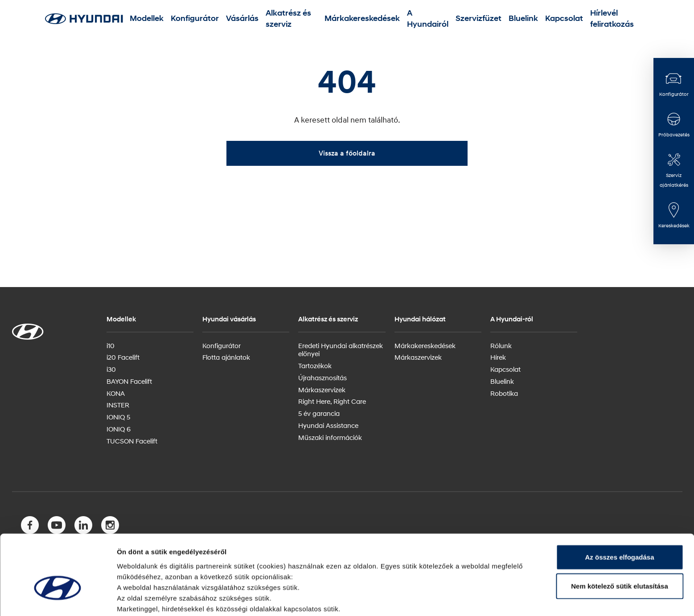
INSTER (118, 405)
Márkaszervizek (322, 390)
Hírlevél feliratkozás (584, 18)
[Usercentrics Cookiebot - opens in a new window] (58, 599)
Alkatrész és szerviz (298, 18)
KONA (116, 393)
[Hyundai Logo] (84, 18)
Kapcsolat (533, 18)
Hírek (498, 357)
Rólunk (501, 345)
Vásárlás (250, 18)
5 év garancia (319, 413)
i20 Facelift (123, 357)
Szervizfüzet (464, 18)
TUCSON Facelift (132, 441)
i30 (111, 369)
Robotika (504, 393)
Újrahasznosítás (322, 378)
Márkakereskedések (364, 18)
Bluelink (500, 18)
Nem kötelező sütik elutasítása (620, 534)
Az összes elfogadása (619, 504)
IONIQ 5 (118, 417)
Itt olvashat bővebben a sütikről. (169, 598)
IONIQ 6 (119, 429)
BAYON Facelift (129, 381)
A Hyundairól (421, 18)
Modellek (172, 18)
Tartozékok (315, 365)
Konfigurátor (211, 18)
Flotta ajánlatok (226, 357)
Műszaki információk (330, 437)
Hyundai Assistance (328, 425)
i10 (111, 345)
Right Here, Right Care (332, 401)
